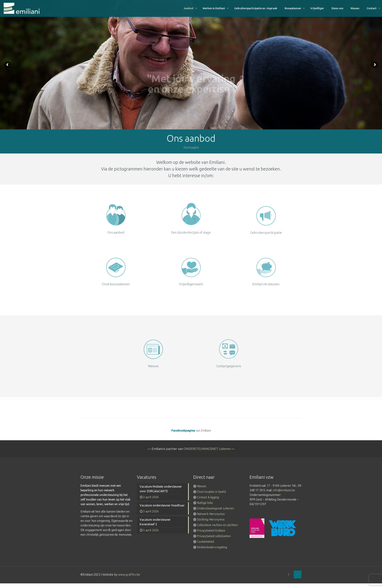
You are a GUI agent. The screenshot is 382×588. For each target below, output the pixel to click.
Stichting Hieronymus (211, 519)
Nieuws (202, 486)
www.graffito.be (129, 575)
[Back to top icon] (298, 575)
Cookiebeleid (205, 542)
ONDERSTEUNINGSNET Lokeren (207, 449)
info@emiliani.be (284, 490)
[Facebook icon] (289, 575)
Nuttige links (205, 503)
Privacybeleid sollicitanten (214, 536)
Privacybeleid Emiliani (211, 530)
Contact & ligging (208, 497)
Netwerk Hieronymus (211, 514)
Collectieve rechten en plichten (217, 525)
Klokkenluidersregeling (212, 547)
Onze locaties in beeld (211, 492)
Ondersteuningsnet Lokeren (215, 508)
